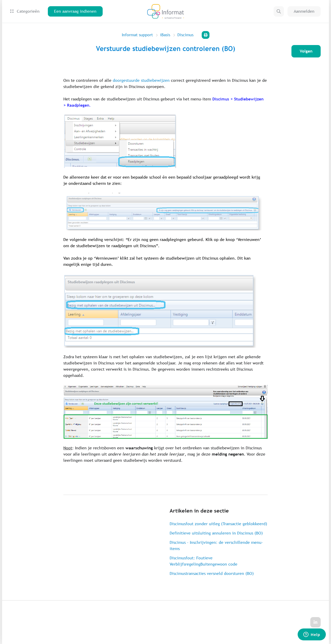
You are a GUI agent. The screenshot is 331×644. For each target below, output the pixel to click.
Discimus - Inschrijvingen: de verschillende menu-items (216, 546)
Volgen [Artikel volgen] (306, 51)
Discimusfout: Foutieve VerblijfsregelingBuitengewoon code (204, 561)
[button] (279, 11)
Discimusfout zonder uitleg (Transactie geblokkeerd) (218, 524)
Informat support (137, 35)
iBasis (165, 35)
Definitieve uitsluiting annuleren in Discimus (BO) (216, 533)
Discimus (185, 35)
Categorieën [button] (25, 11)
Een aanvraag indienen (75, 11)
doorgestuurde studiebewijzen (141, 80)
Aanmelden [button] (304, 11)
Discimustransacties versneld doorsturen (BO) (212, 573)
